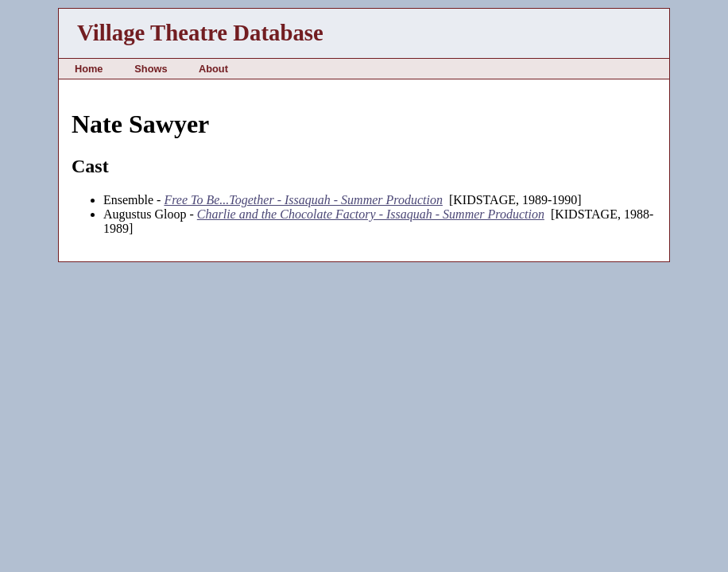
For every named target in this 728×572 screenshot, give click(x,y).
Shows (151, 69)
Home (89, 69)
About (213, 69)
